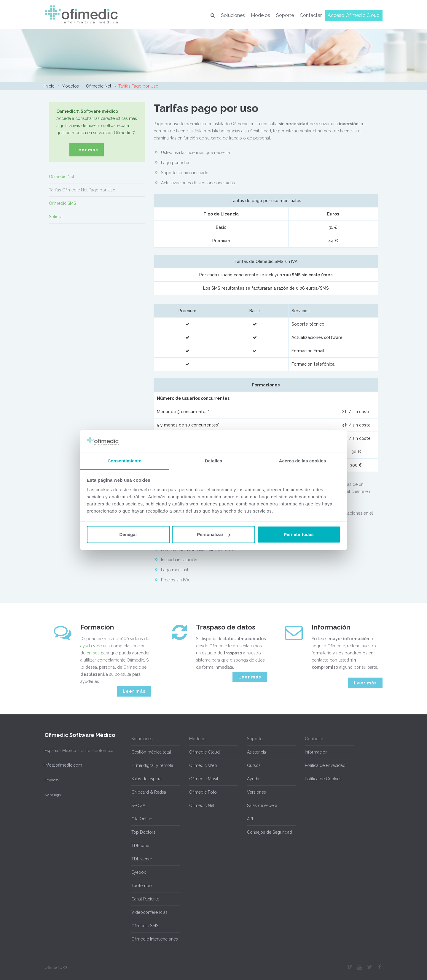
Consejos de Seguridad (270, 832)
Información (316, 752)
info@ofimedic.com (63, 765)
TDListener (142, 859)
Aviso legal (53, 795)
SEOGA (138, 805)
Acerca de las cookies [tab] (303, 461)
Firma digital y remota (152, 765)
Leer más (87, 150)
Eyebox (139, 872)
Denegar (128, 534)
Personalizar (214, 534)
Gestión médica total (151, 752)
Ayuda (253, 779)
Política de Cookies (323, 779)
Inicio (50, 86)
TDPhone (140, 846)
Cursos (254, 765)
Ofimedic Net (99, 86)
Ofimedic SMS (62, 203)
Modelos (260, 15)
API (250, 819)
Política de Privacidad (325, 765)
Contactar (311, 15)
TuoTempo (142, 886)
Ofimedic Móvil (204, 779)
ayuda (86, 646)
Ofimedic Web (203, 765)
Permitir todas (299, 534)
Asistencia (256, 752)
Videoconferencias (149, 912)
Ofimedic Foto (203, 792)
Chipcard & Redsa (149, 792)
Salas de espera (146, 779)
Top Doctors (143, 832)
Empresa (52, 780)
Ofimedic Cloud (204, 752)
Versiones (256, 792)
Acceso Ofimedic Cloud (354, 15)
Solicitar (56, 217)
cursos (93, 653)
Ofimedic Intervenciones (155, 939)
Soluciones (233, 15)
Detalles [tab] (213, 461)
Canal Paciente (145, 899)
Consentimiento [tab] (125, 461)
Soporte (285, 15)
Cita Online (142, 819)
